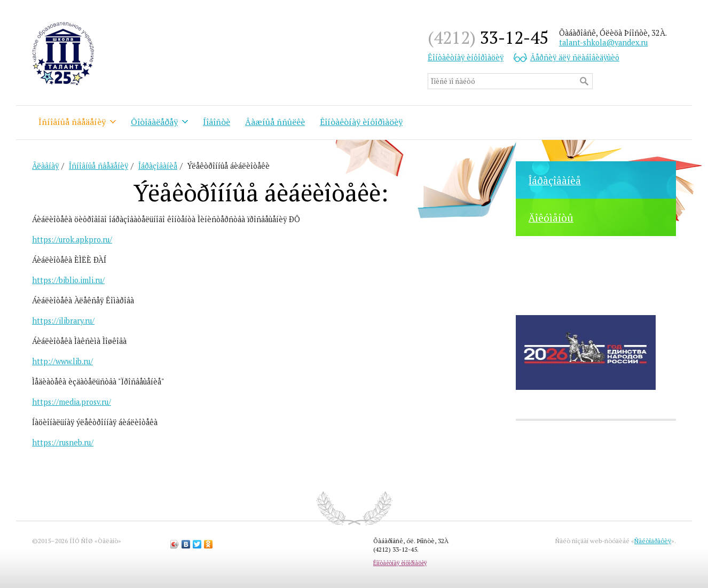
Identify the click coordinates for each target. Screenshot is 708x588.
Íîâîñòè (217, 122)
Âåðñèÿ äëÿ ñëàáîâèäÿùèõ (575, 58)
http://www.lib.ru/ (62, 361)
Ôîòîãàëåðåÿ (154, 122)
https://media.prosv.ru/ (72, 402)
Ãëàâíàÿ (45, 166)
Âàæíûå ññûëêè (275, 122)
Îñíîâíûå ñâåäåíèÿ (72, 122)
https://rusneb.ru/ (63, 442)
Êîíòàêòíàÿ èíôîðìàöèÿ (466, 57)
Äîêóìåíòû (551, 218)
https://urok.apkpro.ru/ (72, 240)
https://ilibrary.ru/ (63, 321)
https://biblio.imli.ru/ (68, 280)
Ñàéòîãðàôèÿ (653, 541)
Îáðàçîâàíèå (555, 180)
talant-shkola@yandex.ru (603, 42)
